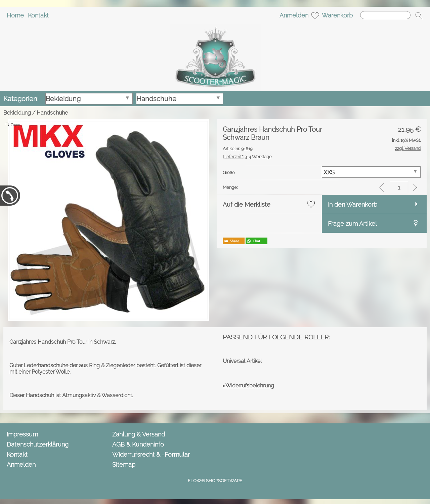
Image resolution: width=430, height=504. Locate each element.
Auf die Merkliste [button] (247, 204)
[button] (419, 15)
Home (15, 15)
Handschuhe (52, 113)
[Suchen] (385, 15)
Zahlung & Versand (139, 434)
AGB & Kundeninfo (138, 444)
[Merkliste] (315, 15)
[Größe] (371, 172)
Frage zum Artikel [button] (352, 224)
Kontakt (38, 15)
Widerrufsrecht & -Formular (151, 454)
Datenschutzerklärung (38, 444)
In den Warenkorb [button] (353, 204)
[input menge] (399, 187)
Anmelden (294, 15)
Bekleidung (17, 113)
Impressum (22, 434)
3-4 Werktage (247, 157)
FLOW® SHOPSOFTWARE (215, 481)
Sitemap (124, 465)
